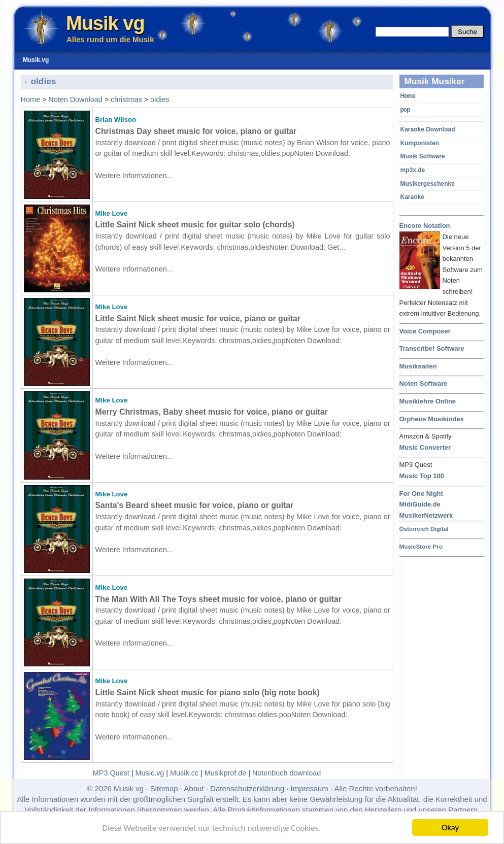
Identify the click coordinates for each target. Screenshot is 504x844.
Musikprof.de (225, 773)
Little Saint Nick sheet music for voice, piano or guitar (198, 318)
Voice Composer (425, 331)
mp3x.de (413, 170)
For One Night (421, 494)
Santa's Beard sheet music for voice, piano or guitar (195, 505)
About (194, 788)
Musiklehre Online (428, 401)
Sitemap (164, 788)
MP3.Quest (111, 773)
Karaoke (412, 197)
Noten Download (75, 99)
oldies (160, 99)
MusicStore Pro (421, 546)
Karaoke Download (428, 129)
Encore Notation (425, 226)
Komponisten (420, 143)
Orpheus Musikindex (432, 419)
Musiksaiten (418, 366)
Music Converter (425, 447)
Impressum (310, 788)
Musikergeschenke (428, 184)
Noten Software (424, 383)
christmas (126, 99)
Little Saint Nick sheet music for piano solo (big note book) (208, 693)
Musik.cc (184, 773)
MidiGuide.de (420, 504)
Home (408, 96)
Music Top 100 (422, 476)
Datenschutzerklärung (247, 788)
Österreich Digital (424, 529)
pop (405, 110)
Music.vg (150, 773)
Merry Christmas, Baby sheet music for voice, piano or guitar (212, 412)
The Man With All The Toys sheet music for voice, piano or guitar (219, 599)
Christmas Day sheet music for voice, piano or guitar (196, 131)
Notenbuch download (287, 773)
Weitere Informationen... (134, 176)
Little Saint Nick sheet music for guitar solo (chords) (195, 225)
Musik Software (423, 156)
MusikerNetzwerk (426, 515)
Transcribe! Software (432, 348)
